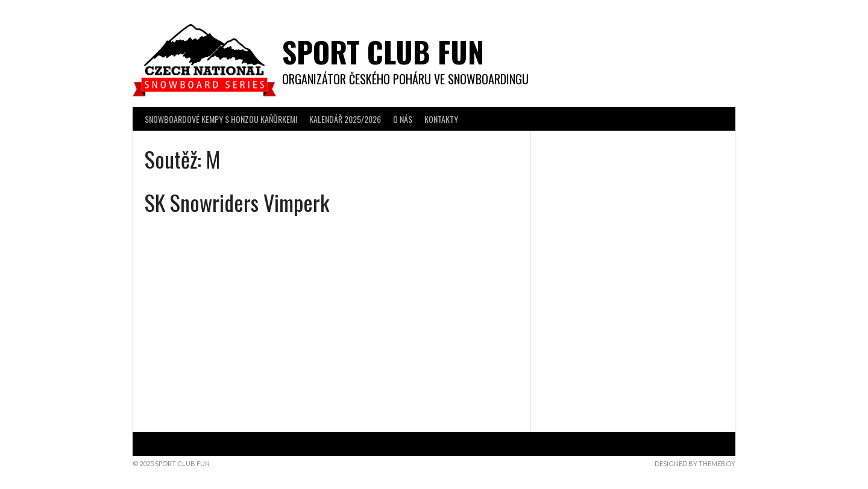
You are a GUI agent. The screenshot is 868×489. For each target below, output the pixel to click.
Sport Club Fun (383, 51)
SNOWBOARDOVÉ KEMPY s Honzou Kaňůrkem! (221, 119)
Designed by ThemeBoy (695, 463)
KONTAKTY (441, 119)
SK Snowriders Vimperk (237, 202)
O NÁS (403, 119)
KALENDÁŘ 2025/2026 (345, 119)
